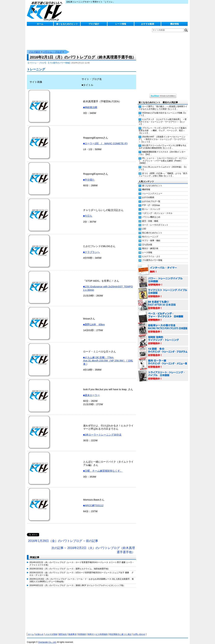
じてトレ (45, 11)
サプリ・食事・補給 (151, 237)
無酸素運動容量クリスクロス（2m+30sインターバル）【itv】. (162, 150)
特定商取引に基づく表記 (120, 631)
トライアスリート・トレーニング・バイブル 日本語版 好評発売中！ (163, 372)
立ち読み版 (147, 241)
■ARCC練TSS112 (93, 502)
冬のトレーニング (150, 233)
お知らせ (39, 631)
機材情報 (175, 24)
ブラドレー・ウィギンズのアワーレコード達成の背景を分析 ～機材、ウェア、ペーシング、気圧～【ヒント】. (163, 127)
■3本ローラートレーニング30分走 (102, 431)
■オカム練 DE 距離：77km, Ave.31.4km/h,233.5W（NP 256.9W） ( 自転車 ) (108, 357)
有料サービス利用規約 (98, 631)
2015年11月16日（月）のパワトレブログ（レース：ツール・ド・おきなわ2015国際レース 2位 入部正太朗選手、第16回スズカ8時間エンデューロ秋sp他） (82, 577)
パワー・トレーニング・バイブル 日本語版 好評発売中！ (163, 278)
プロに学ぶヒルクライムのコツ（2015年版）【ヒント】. (163, 165)
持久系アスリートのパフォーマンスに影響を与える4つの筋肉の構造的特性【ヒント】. (163, 143)
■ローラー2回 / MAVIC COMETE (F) (105, 140)
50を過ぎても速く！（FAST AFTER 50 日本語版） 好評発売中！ (163, 302)
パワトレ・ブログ (52, 49)
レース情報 (121, 24)
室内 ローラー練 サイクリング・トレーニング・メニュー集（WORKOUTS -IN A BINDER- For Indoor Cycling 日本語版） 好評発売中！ (163, 361)
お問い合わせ (139, 631)
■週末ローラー (91, 392)
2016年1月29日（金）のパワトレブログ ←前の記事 (63, 538)
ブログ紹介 (94, 24)
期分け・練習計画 (150, 245)
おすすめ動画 (148, 24)
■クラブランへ (91, 249)
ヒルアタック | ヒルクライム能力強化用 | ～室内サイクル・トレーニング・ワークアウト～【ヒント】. (163, 118)
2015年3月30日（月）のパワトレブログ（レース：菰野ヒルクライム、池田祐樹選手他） (70, 565)
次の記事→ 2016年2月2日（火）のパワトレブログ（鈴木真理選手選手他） (93, 547)
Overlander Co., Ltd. (47, 639)
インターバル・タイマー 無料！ (163, 267)
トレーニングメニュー (152, 190)
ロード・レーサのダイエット (155, 222)
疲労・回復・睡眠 (150, 218)
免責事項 (72, 631)
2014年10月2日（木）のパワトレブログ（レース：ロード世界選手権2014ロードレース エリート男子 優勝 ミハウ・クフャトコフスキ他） (82, 560)
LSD (144, 225)
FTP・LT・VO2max (151, 202)
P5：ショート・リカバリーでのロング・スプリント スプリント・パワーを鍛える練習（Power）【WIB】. (163, 157)
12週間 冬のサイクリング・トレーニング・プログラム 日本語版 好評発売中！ (163, 349)
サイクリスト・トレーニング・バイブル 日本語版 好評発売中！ (163, 290)
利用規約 (82, 631)
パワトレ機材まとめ (151, 214)
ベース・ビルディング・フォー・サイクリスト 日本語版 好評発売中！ (163, 314)
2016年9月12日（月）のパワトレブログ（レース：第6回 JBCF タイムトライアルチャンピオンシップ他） (77, 582)
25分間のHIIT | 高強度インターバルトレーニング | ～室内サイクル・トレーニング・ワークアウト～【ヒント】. (162, 136)
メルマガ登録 (51, 631)
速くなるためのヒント (67, 24)
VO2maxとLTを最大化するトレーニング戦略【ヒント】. (163, 111)
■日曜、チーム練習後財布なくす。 (103, 467)
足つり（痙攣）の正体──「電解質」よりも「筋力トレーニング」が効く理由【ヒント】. (163, 171)
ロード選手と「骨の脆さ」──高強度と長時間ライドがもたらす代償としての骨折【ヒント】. (163, 104)
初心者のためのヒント (152, 229)
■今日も (88, 212)
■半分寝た (89, 176)
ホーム (40, 24)
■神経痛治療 (90, 104)
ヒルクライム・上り (151, 253)
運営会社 (63, 631)
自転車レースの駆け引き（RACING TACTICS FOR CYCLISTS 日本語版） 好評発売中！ (163, 325)
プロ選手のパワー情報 (152, 257)
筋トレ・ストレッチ (151, 206)
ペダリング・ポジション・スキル (157, 210)
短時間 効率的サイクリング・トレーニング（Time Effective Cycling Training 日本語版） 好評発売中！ (163, 337)
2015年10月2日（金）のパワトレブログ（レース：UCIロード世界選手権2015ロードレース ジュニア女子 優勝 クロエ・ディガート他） (81, 570)
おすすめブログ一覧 (151, 198)
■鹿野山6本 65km (94, 321)
